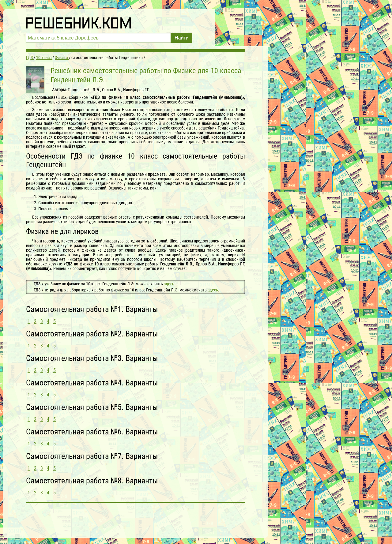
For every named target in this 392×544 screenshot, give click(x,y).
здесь (169, 284)
